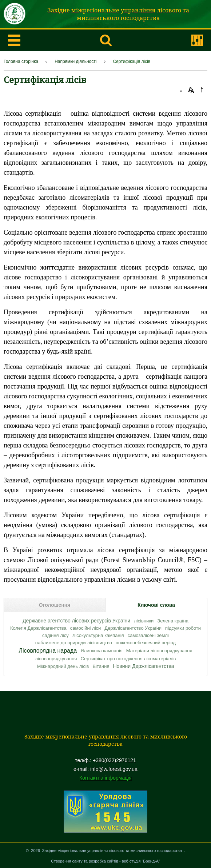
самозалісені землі (148, 635)
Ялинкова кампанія (101, 651)
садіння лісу (55, 635)
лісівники (144, 621)
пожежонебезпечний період (146, 643)
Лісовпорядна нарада (48, 651)
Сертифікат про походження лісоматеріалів (128, 659)
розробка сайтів (103, 861)
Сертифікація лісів (132, 61)
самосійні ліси (85, 628)
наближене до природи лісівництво (74, 643)
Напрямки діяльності (75, 61)
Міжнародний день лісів (63, 666)
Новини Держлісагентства (143, 666)
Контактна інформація (105, 778)
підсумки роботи (183, 628)
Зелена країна (173, 621)
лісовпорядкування (56, 659)
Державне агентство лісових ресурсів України (76, 621)
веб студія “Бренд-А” (141, 861)
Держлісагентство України (133, 628)
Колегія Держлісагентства (38, 628)
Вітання (101, 666)
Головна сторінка (21, 61)
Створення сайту (67, 861)
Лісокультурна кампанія (98, 635)
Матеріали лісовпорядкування (159, 651)
